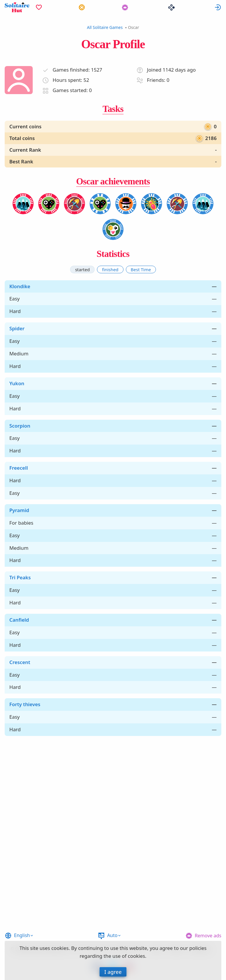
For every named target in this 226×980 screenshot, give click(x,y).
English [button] (22, 935)
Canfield (19, 620)
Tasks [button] (82, 7)
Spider (17, 328)
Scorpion (20, 426)
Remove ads (208, 936)
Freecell (19, 468)
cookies (60, 948)
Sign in (218, 7)
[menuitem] (39, 7)
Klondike (20, 286)
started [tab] (82, 269)
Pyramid (19, 510)
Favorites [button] (39, 7)
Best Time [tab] (141, 269)
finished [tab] (110, 269)
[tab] (82, 269)
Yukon (17, 383)
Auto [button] (112, 935)
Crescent (20, 662)
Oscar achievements (113, 181)
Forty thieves (25, 704)
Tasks (113, 109)
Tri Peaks (20, 577)
